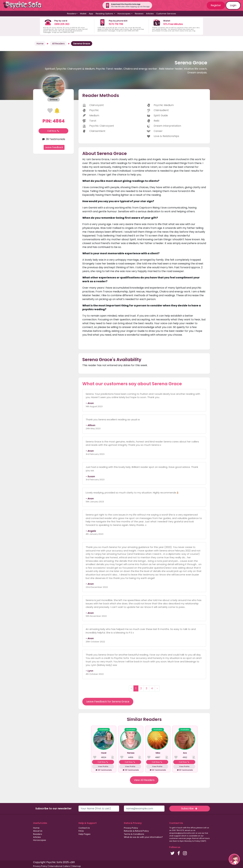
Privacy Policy (131, 828)
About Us (38, 831)
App (91, 14)
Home (40, 44)
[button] (234, 859)
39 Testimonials (53, 139)
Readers (38, 834)
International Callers (60, 866)
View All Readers (144, 780)
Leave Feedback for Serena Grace (108, 702)
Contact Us (84, 828)
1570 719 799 (116, 24)
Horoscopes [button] (124, 14)
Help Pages (84, 834)
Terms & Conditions (134, 834)
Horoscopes (40, 840)
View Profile (103, 766)
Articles (150, 14)
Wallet (83, 14)
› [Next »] (157, 688)
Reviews (139, 14)
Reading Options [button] (105, 14)
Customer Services (166, 14)
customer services (178, 838)
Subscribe (189, 808)
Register (216, 5)
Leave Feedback (54, 147)
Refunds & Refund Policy (136, 831)
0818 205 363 (62, 24)
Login (233, 5)
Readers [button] (71, 14)
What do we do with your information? (143, 837)
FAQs (81, 831)
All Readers (58, 44)
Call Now (54, 131)
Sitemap (77, 866)
